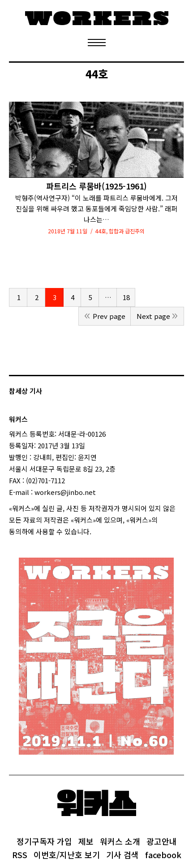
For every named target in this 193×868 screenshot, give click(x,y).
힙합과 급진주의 (127, 231)
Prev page (109, 316)
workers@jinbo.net (65, 492)
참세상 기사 (26, 391)
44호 (101, 231)
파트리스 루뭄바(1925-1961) (96, 186)
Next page (153, 316)
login (99, 531)
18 (126, 297)
